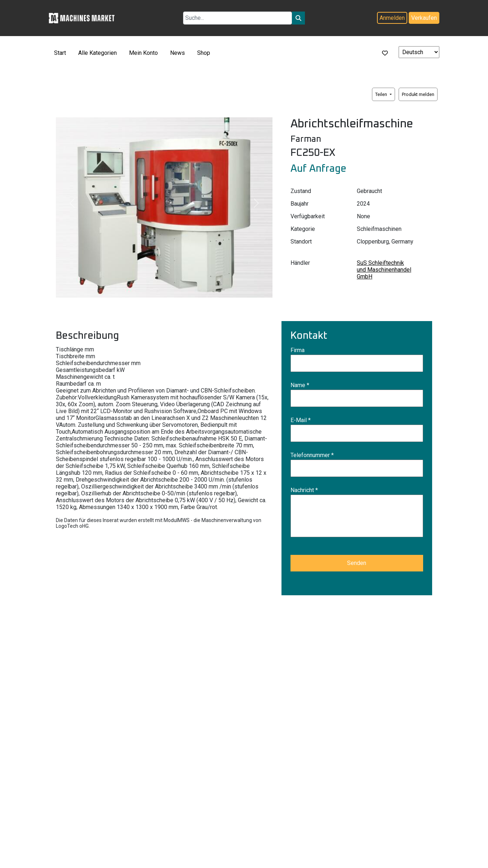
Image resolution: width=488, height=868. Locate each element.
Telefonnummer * (312, 455)
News (178, 53)
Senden (357, 563)
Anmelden (392, 18)
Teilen (382, 94)
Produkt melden (418, 94)
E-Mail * (301, 420)
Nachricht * (304, 490)
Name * (300, 385)
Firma (298, 350)
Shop (204, 53)
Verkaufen (424, 18)
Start (60, 53)
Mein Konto (143, 53)
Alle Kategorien (97, 53)
